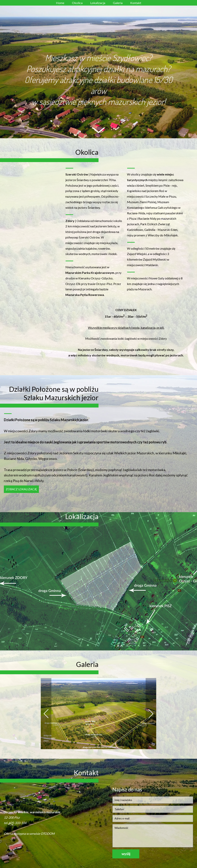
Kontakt (136, 3)
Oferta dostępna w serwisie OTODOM (29, 834)
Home (60, 3)
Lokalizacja (98, 3)
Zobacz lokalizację (21, 489)
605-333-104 (17, 823)
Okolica (77, 3)
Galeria (118, 3)
